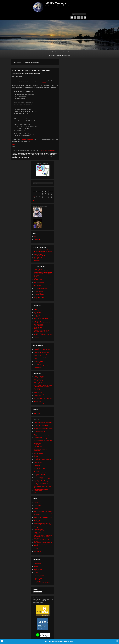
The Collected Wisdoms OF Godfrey (41, 537)
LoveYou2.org (37, 451)
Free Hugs (37, 571)
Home (47, 52)
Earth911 (36, 314)
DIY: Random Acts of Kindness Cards (42, 504)
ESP (29, 155)
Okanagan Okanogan (38, 326)
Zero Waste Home (38, 339)
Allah (35, 153)
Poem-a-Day (36, 528)
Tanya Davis (36, 534)
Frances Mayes (37, 509)
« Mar (34, 201)
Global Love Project (38, 446)
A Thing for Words (37, 501)
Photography (36, 568)
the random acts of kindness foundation (42, 479)
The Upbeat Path (37, 364)
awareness (14, 155)
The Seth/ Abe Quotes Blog (40, 480)
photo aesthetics (37, 391)
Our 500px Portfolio (38, 388)
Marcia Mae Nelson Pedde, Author (41, 256)
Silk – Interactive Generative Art (40, 290)
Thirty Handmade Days (39, 294)
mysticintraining (37, 455)
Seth (32, 156)
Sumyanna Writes (37, 396)
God (32, 155)
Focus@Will (36, 445)
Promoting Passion (38, 393)
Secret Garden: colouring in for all (41, 289)
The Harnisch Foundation (39, 474)
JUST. (35, 448)
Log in (35, 236)
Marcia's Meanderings (40, 577)
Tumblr (82, 17)
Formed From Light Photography (41, 381)
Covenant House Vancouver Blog (41, 439)
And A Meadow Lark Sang (42, 153)
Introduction (36, 566)
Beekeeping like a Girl (38, 348)
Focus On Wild (37, 379)
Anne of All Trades (38, 269)
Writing (35, 574)
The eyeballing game (38, 293)
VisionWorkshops (37, 402)
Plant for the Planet (38, 327)
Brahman (23, 155)
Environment (36, 562)
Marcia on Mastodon (38, 257)
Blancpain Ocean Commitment (40, 311)
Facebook (72, 17)
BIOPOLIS (36, 309)
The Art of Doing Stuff (38, 291)
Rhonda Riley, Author (38, 529)
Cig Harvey (36, 503)
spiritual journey (47, 156)
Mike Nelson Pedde (29, 73)
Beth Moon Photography (39, 376)
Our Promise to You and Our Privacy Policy (60, 56)
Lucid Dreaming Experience (40, 452)
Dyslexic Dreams (37, 506)
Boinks (44, 82)
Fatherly (35, 277)
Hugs (13, 145)
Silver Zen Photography (39, 394)
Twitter (75, 17)
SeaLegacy (36, 329)
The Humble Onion (38, 363)
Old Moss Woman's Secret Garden (41, 387)
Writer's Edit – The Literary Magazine (42, 553)
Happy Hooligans (37, 278)
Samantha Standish (38, 463)
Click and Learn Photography (40, 378)
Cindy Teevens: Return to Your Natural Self (43, 436)
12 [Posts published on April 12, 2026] (34, 196)
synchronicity (15, 157)
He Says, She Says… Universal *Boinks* (31, 71)
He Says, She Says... (21, 153)
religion (29, 156)
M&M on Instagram (38, 253)
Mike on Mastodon (38, 259)
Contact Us (71, 52)
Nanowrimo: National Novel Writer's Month (43, 523)
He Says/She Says (45, 155)
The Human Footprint (38, 333)
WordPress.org (37, 241)
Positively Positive (37, 458)
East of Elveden (37, 315)
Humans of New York (38, 382)
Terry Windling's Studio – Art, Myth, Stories (43, 535)
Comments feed (37, 239)
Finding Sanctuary (38, 443)
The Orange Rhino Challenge (40, 477)
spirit (42, 156)
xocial (35, 492)
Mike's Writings (38, 578)
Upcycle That (36, 338)
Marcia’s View (44, 150)
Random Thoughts (38, 569)
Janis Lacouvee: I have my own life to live (43, 512)
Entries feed (36, 238)
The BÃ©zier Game (38, 397)
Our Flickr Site (37, 390)
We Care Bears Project (39, 297)
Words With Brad (37, 551)
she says (36, 156)
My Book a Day (37, 520)
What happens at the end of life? (41, 489)
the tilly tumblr (37, 538)
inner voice (52, 155)
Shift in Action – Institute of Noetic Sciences (43, 473)
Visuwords (36, 546)
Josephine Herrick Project (39, 384)
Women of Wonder (38, 491)
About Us (54, 52)
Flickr (78, 17)
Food (35, 565)
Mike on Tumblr (37, 260)
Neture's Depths (37, 321)
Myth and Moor (37, 522)
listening (14, 156)
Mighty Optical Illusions (39, 283)
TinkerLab (36, 296)
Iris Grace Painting (38, 280)
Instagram (85, 17)
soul (39, 156)
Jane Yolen (36, 510)
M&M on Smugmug (38, 254)
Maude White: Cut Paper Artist (40, 281)
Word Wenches (37, 550)
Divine (27, 155)
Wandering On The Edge (39, 403)
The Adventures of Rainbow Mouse (43, 583)
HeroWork (36, 317)
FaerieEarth (36, 507)
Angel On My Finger (53, 153)
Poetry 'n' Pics (38, 580)
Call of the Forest (37, 312)
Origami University (38, 287)
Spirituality (28, 153)
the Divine (21, 157)
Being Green (38, 563)
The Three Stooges (24, 80)
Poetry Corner (38, 581)
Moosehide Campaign (38, 454)
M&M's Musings (56, 3)
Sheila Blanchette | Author (39, 531)
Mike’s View (51, 150)
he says (39, 155)
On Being (36, 457)
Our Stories (62, 52)
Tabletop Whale (37, 413)
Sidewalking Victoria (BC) (39, 360)
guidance (35, 155)
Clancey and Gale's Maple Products (41, 353)
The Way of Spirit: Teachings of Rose (42, 482)
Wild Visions (36, 299)
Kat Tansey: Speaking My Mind (40, 449)
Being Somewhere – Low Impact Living (42, 308)
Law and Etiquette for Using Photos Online (43, 385)
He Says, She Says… (27, 139)
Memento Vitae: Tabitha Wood (40, 516)
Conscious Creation (38, 437)
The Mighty (36, 476)
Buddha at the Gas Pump (39, 431)
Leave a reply (37, 73)
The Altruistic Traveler (38, 361)
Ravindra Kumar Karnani (22, 156)
